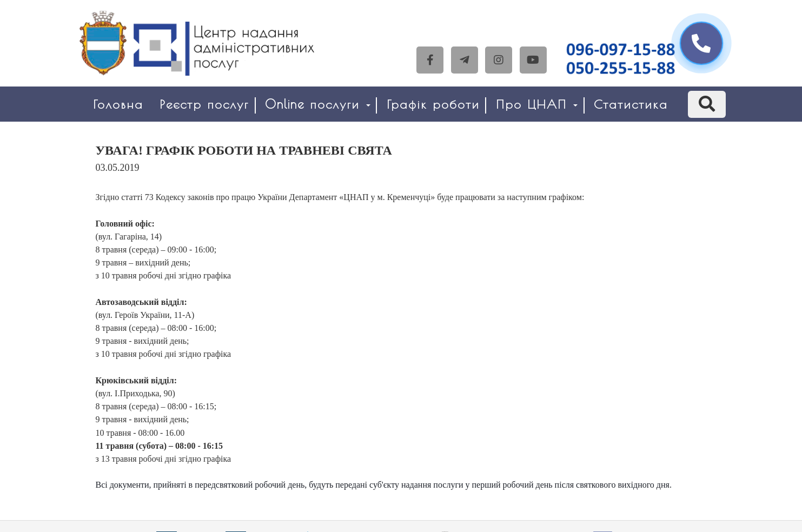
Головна (118, 104)
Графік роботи (433, 104)
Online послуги (318, 104)
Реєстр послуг (204, 104)
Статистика (631, 104)
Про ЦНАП (537, 104)
